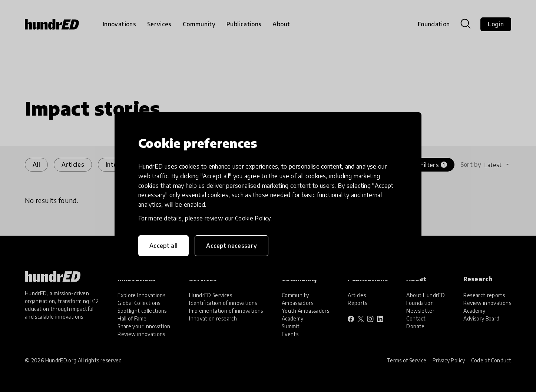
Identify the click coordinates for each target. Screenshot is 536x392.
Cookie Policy (253, 218)
